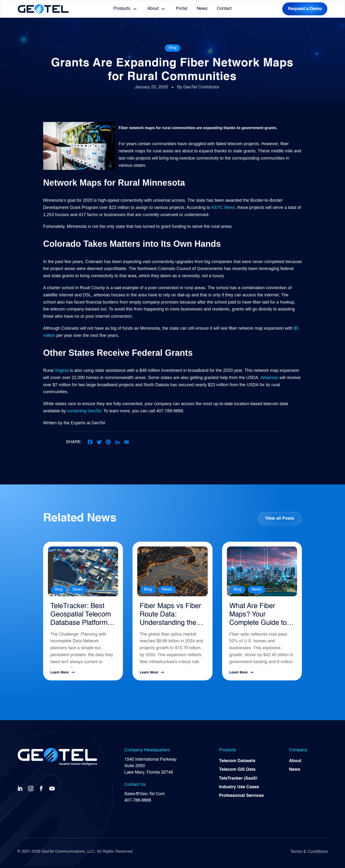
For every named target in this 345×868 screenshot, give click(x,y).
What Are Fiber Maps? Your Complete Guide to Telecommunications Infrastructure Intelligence (261, 616)
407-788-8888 (138, 802)
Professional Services (241, 798)
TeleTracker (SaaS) (238, 781)
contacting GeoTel (84, 411)
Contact (224, 9)
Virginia (62, 370)
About (153, 9)
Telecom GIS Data (237, 772)
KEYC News (223, 207)
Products (122, 9)
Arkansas (269, 378)
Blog (173, 48)
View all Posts (280, 518)
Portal (181, 9)
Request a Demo (305, 9)
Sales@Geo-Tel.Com (145, 796)
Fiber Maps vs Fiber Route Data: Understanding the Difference (170, 616)
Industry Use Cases (239, 789)
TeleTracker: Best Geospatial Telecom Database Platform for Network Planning (83, 616)
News (202, 9)
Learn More (60, 674)
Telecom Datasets (237, 763)
